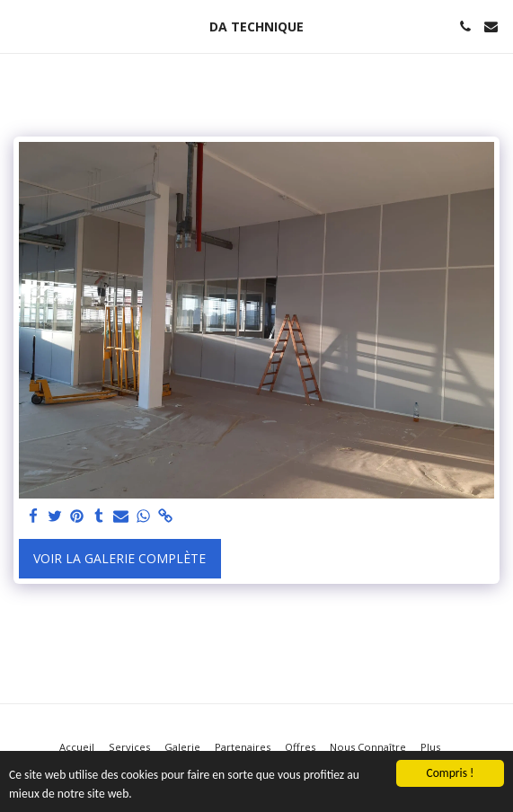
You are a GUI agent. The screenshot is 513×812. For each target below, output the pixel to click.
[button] (20, 26)
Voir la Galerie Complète (119, 558)
